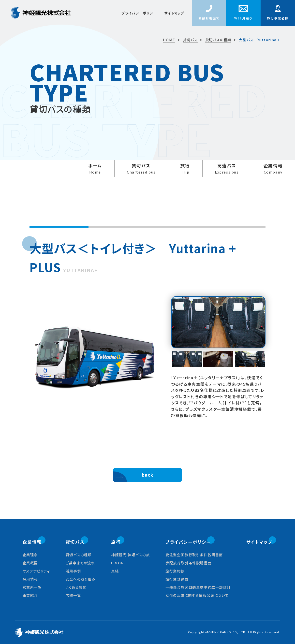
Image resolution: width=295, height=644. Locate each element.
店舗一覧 (73, 595)
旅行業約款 (175, 571)
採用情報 (30, 579)
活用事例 (73, 571)
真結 (115, 571)
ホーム (95, 169)
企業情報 (273, 169)
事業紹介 (30, 595)
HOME (169, 40)
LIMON (118, 563)
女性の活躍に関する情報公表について (197, 595)
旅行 (185, 169)
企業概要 (30, 563)
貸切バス (141, 169)
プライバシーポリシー (139, 13)
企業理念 (30, 555)
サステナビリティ (36, 571)
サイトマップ (174, 13)
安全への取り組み (81, 579)
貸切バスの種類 (218, 40)
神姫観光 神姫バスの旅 (131, 555)
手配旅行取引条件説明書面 (188, 563)
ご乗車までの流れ (80, 563)
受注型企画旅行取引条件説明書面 (194, 555)
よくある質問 (76, 587)
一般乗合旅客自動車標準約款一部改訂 (198, 587)
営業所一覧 (32, 587)
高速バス (227, 169)
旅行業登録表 (177, 579)
